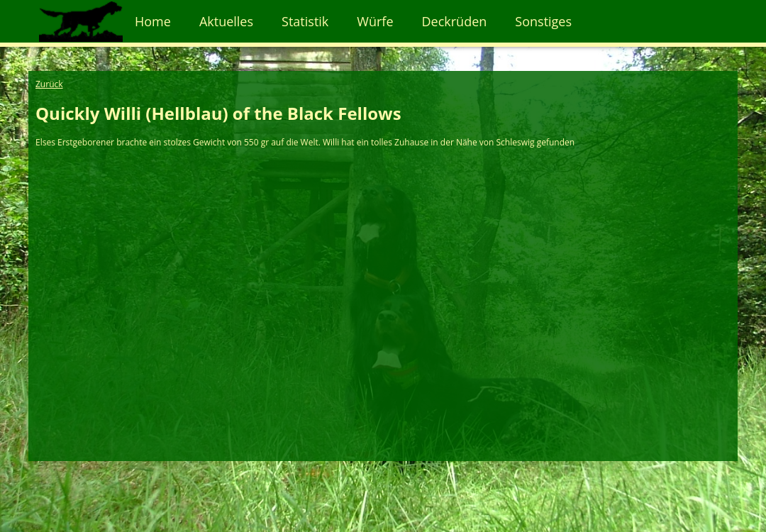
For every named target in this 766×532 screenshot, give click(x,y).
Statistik (305, 21)
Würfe (375, 21)
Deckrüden (455, 21)
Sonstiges (543, 21)
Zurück (49, 84)
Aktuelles (226, 21)
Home (153, 21)
